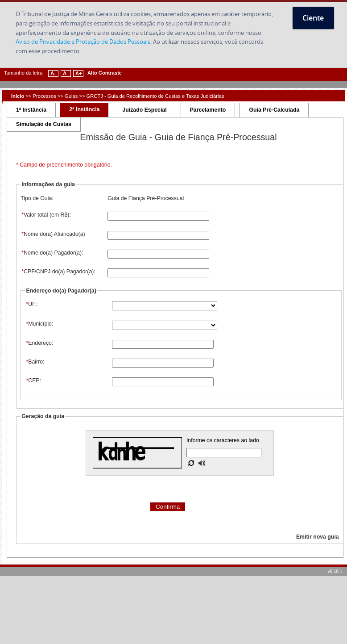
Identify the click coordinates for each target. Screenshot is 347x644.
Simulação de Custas (44, 124)
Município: (39, 324)
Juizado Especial (144, 110)
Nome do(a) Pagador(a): (52, 253)
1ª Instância (31, 110)
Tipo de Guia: (37, 198)
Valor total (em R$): (46, 215)
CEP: (33, 381)
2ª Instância (84, 109)
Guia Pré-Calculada (274, 110)
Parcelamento (208, 110)
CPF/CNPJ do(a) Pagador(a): (58, 272)
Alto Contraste (105, 73)
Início (18, 96)
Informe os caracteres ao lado (223, 440)
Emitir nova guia (318, 537)
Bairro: (35, 362)
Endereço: (39, 343)
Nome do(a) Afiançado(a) (53, 234)
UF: (31, 304)
